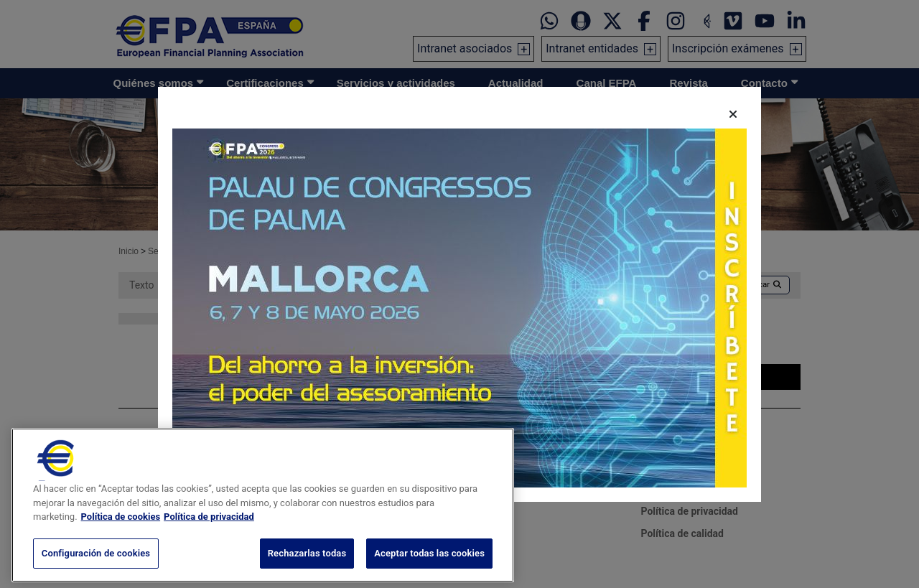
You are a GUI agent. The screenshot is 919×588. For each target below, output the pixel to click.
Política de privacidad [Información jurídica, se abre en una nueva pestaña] (209, 531)
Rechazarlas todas (307, 567)
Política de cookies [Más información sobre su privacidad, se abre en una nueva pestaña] (121, 531)
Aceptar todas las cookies (429, 567)
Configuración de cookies (96, 567)
